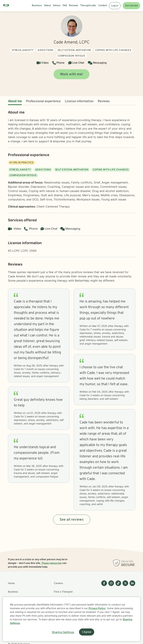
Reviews (104, 101)
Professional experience (43, 101)
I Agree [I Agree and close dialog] (87, 632)
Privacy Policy (97, 608)
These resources (52, 563)
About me (15, 101)
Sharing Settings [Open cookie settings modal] (63, 632)
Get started (131, 6)
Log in (115, 6)
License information (79, 101)
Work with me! (71, 74)
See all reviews (72, 520)
